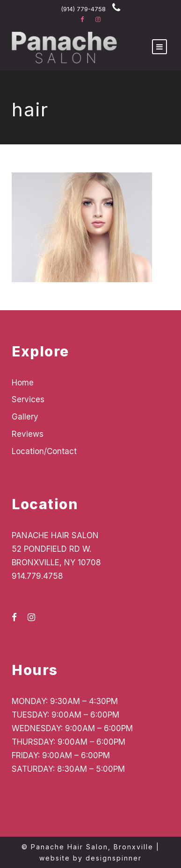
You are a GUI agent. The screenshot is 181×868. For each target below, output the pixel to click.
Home (23, 383)
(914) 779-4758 (83, 9)
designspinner (114, 858)
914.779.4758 (37, 576)
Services (28, 399)
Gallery (25, 417)
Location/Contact (44, 451)
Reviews (28, 434)
